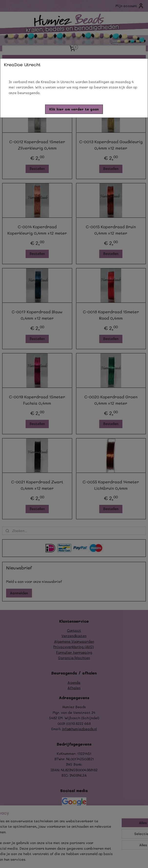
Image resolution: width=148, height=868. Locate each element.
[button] (74, 109)
